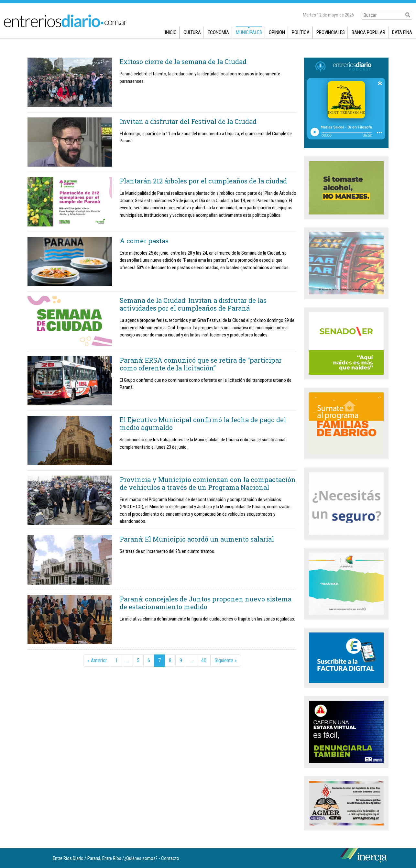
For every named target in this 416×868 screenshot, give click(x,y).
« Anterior (97, 660)
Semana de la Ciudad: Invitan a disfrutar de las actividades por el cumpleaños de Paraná (193, 304)
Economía (218, 32)
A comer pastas (144, 241)
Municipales (249, 32)
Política (301, 32)
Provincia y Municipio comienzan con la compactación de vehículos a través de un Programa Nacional (208, 483)
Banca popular (368, 32)
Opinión (277, 32)
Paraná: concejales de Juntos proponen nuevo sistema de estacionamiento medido (206, 603)
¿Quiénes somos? (141, 858)
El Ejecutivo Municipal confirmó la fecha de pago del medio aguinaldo (203, 423)
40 (204, 660)
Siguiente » (226, 660)
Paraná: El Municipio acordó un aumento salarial (197, 539)
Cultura (192, 32)
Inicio (171, 32)
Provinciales (331, 32)
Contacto (170, 858)
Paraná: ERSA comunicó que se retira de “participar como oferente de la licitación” (201, 364)
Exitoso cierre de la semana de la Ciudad (183, 61)
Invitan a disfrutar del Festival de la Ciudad (188, 121)
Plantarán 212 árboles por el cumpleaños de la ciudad (203, 181)
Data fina (402, 32)
